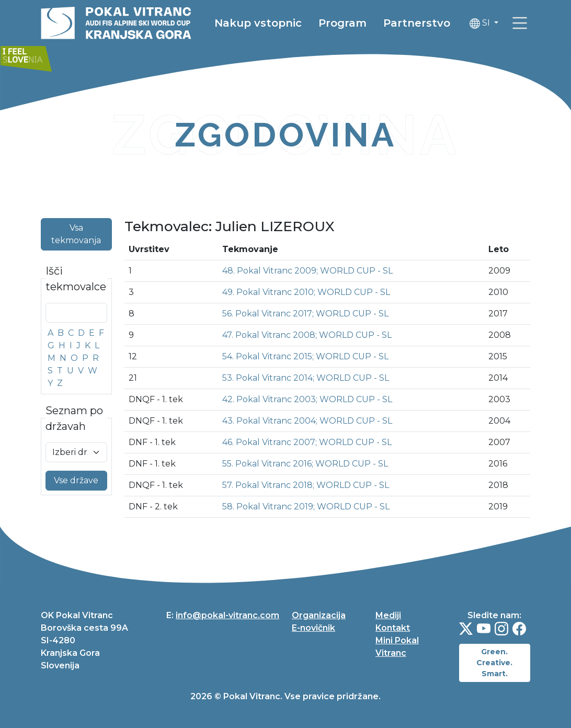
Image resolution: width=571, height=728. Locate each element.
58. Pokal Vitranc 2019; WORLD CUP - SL (306, 507)
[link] (51, 54)
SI (502, 24)
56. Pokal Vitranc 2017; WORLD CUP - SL (305, 314)
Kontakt (393, 628)
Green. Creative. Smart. (494, 663)
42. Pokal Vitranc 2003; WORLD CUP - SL (307, 399)
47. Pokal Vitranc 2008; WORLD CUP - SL (307, 335)
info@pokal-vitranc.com (227, 615)
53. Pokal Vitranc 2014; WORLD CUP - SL (306, 378)
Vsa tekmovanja (76, 234)
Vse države (76, 480)
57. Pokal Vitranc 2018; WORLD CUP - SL (306, 485)
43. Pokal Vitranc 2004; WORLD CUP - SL (307, 421)
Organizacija (319, 615)
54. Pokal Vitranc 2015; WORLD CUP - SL (305, 356)
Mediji (388, 615)
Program (363, 24)
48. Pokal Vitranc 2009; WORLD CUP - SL (307, 271)
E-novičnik (313, 628)
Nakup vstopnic (279, 24)
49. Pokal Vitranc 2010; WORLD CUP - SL (306, 292)
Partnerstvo (438, 24)
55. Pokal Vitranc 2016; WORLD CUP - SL (305, 464)
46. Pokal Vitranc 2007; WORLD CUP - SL (307, 442)
